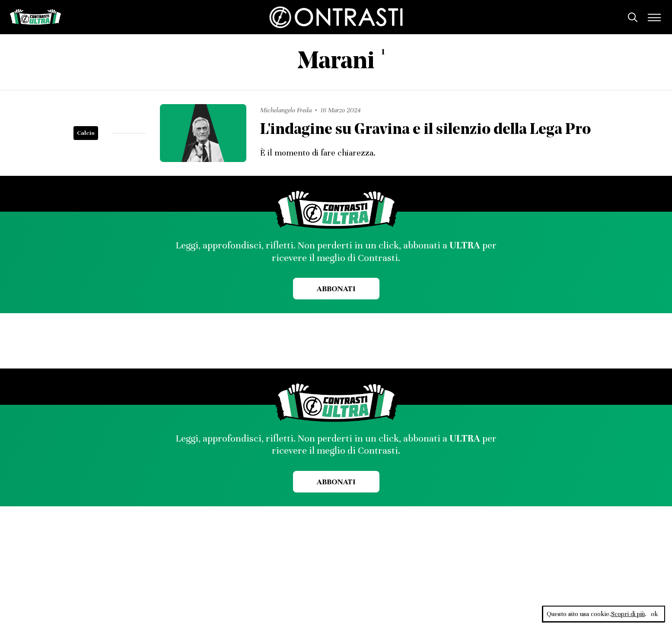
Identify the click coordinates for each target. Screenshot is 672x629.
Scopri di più (628, 614)
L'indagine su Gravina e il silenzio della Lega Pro (425, 130)
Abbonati (336, 289)
